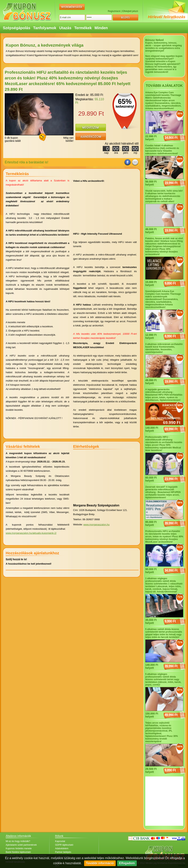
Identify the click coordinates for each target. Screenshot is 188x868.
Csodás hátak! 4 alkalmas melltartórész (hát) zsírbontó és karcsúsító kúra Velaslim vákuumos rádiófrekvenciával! (162, 150)
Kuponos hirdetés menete (19, 848)
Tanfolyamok (45, 28)
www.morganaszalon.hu (96, 524)
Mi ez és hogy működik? (18, 841)
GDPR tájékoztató (64, 845)
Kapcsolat (60, 841)
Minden (101, 28)
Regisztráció (114, 11)
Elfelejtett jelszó (130, 11)
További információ (100, 863)
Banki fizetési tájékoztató (18, 852)
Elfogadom (127, 863)
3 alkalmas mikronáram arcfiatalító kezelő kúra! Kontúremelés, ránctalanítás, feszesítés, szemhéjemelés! (164, 348)
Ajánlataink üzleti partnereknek (21, 845)
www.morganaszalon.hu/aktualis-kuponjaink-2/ (31, 533)
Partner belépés (63, 852)
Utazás (65, 28)
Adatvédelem (62, 848)
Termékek (83, 28)
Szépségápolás (17, 28)
